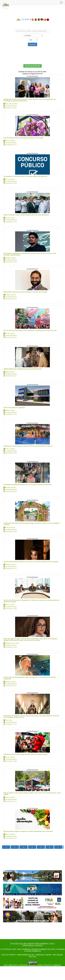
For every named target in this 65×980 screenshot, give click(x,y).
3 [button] (24, 847)
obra (11, 965)
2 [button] (15, 847)
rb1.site (32, 957)
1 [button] (6, 847)
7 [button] (58, 847)
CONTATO (39, 946)
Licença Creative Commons (48, 965)
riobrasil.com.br (44, 955)
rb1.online (58, 955)
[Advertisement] (32, 54)
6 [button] (50, 847)
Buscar (32, 44)
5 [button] (41, 847)
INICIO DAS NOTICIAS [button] (32, 66)
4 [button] (32, 847)
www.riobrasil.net (26, 955)
